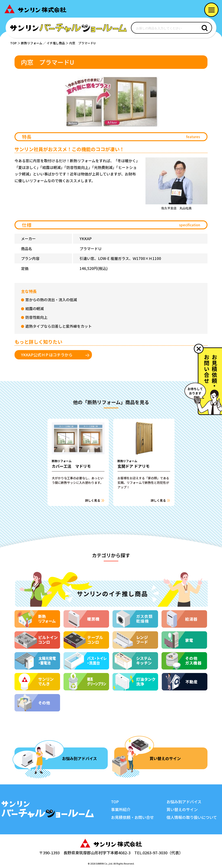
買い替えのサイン (165, 758)
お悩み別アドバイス (79, 758)
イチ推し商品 (56, 43)
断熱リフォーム (32, 43)
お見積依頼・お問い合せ (132, 817)
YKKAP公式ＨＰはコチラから (47, 355)
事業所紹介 (121, 809)
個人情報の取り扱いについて (192, 817)
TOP (13, 43)
